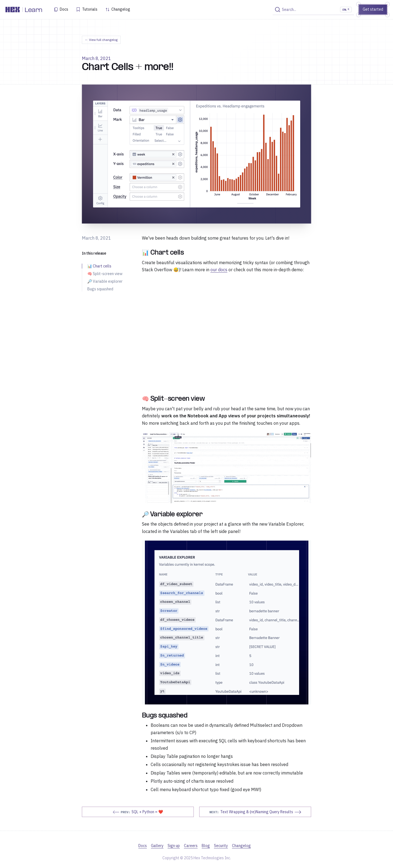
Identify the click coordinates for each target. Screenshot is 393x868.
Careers (191, 846)
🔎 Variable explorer (105, 281)
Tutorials (90, 9)
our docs (219, 270)
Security (221, 846)
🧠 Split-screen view (105, 274)
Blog (206, 846)
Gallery (157, 846)
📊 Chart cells (99, 266)
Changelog (121, 9)
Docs (64, 9)
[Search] (313, 10)
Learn (33, 10)
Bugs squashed (100, 289)
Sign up (174, 846)
